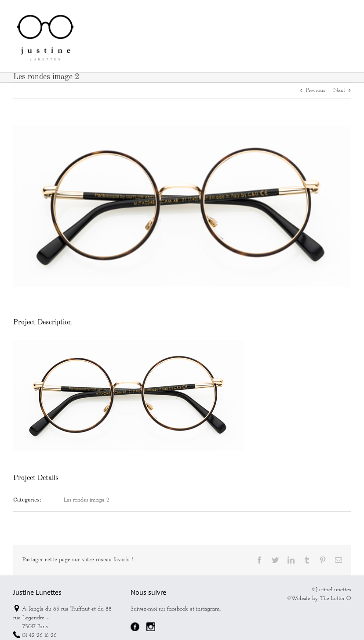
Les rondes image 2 (87, 500)
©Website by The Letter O (319, 598)
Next (339, 90)
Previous (315, 90)
